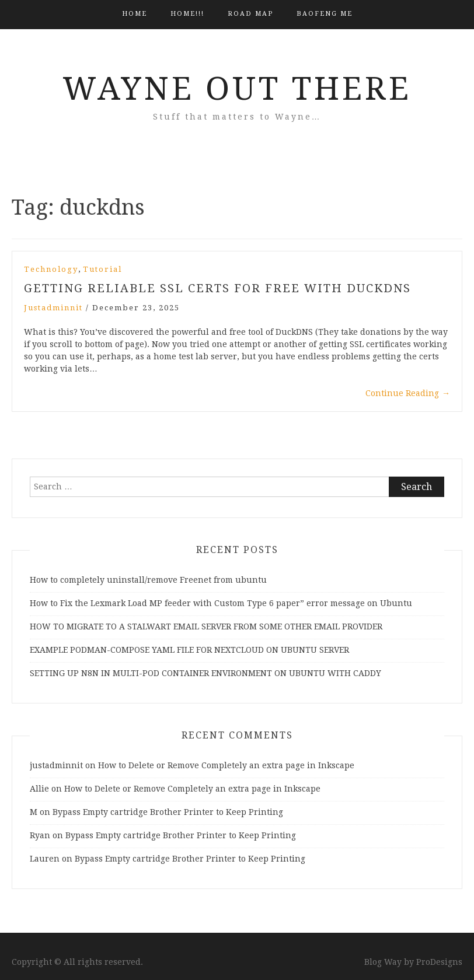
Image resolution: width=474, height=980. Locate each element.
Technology (51, 269)
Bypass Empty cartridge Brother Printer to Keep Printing (168, 812)
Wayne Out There (237, 89)
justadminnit (53, 308)
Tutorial (102, 269)
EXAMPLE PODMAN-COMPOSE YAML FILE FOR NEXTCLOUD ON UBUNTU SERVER (189, 650)
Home (135, 14)
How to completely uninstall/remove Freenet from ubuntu (148, 580)
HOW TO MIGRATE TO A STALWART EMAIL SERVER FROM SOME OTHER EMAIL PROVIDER (206, 626)
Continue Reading (408, 393)
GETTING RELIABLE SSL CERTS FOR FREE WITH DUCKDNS (217, 288)
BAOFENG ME (325, 14)
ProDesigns (439, 962)
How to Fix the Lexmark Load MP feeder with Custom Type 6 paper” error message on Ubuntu (221, 603)
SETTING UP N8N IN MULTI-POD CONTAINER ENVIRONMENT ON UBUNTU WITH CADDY (205, 673)
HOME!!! (187, 14)
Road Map (250, 14)
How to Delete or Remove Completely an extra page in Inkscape (226, 765)
